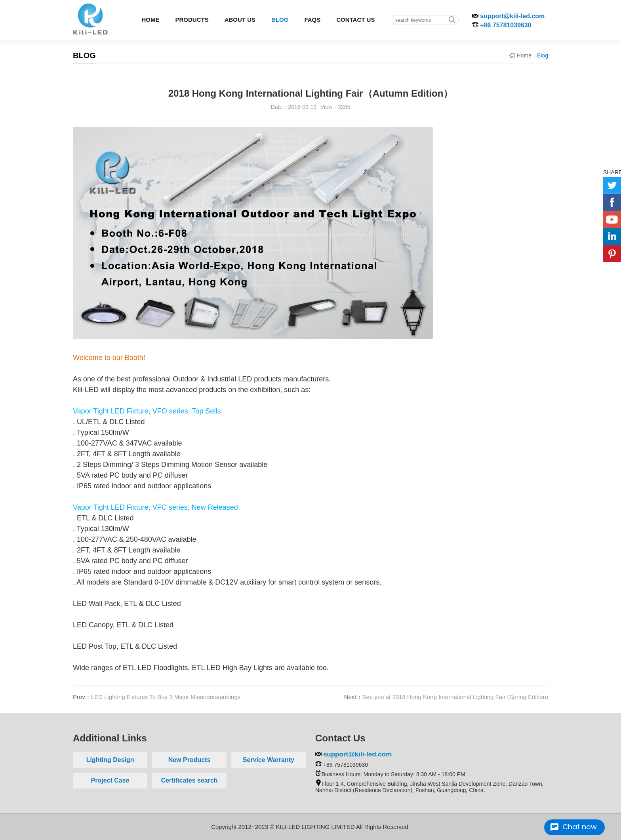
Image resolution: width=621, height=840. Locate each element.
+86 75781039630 (506, 25)
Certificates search (189, 780)
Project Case (110, 780)
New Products (190, 760)
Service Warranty (269, 760)
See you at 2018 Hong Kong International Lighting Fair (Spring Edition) (455, 697)
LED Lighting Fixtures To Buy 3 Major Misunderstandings (166, 697)
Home (524, 55)
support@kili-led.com (512, 16)
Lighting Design (110, 760)
